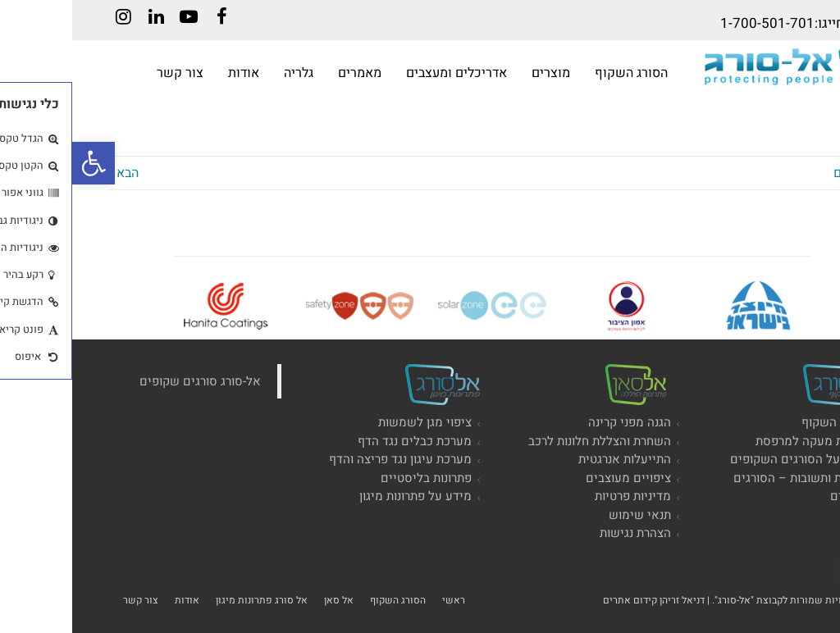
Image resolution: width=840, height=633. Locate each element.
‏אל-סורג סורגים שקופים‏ (128, 381)
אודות (115, 600)
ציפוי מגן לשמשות (353, 422)
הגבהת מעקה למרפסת (740, 441)
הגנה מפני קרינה (557, 422)
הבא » (50, 173)
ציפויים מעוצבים (556, 478)
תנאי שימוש (568, 515)
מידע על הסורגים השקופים (728, 459)
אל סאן (267, 600)
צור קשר (68, 600)
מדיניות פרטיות (561, 496)
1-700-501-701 (695, 23)
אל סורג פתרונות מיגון (189, 600)
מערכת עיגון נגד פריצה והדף (328, 459)
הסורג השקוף (763, 422)
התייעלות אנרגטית (552, 459)
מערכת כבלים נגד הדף (342, 441)
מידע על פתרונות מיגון (343, 496)
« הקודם (783, 173)
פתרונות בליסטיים (354, 478)
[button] (21, 163)
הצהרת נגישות (563, 533)
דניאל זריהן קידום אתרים (582, 600)
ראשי (381, 600)
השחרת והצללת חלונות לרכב (527, 441)
